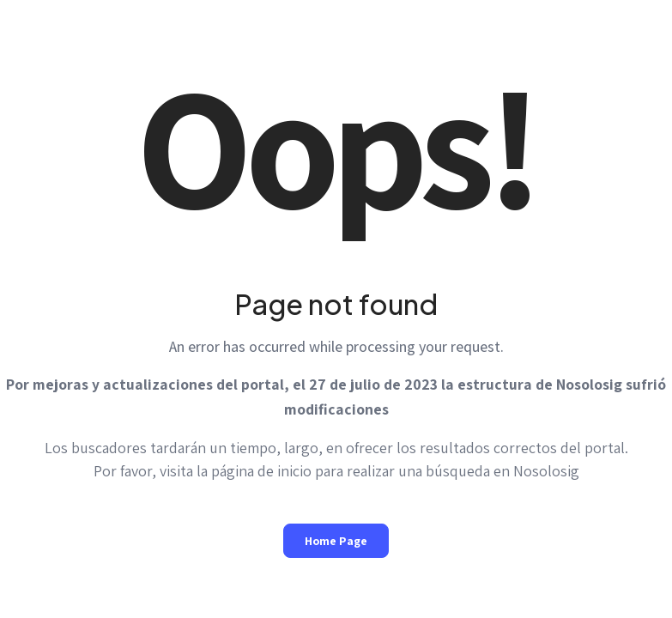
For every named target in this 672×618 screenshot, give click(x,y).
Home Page (336, 541)
